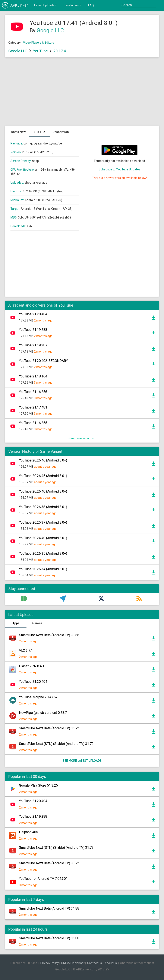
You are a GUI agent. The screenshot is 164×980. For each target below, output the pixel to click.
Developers (73, 5)
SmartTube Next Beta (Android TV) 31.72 (49, 728)
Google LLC (50, 31)
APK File (39, 132)
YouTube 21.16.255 (33, 423)
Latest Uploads (46, 5)
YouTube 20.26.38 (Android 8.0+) (43, 507)
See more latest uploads (82, 761)
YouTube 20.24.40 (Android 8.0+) (43, 538)
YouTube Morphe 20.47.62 (38, 697)
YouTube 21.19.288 (33, 330)
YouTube (40, 51)
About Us (111, 963)
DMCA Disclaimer (73, 963)
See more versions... (82, 438)
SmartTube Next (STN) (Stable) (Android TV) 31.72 (56, 744)
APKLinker (15, 5)
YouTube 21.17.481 (33, 407)
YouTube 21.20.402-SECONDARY (43, 361)
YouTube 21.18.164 (33, 376)
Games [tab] (37, 623)
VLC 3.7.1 (26, 651)
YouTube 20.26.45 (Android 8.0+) (43, 476)
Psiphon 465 (29, 832)
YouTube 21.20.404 (33, 314)
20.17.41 (61, 51)
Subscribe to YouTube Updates (119, 169)
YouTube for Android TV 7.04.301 (43, 879)
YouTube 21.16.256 (33, 392)
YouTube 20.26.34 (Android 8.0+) (43, 569)
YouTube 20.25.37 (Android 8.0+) (43, 522)
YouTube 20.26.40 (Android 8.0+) (43, 491)
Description (61, 132)
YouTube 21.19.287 (33, 345)
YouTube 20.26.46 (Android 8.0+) (43, 460)
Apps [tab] (16, 623)
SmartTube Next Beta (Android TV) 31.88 (49, 635)
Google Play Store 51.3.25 (38, 785)
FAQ (91, 5)
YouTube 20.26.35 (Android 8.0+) (43, 554)
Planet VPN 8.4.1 (32, 666)
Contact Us (94, 963)
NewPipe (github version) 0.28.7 (43, 713)
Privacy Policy (50, 963)
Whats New (18, 132)
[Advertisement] (82, 94)
